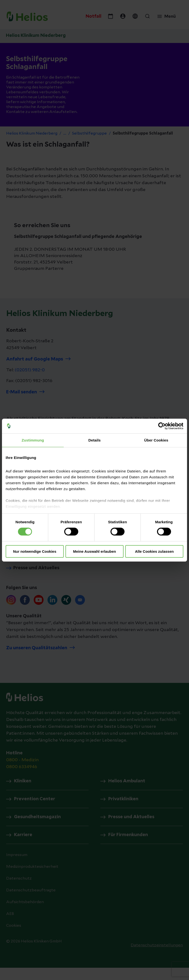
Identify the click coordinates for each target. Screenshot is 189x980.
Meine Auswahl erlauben (95, 551)
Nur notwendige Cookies (35, 551)
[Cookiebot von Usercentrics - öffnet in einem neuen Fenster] (162, 426)
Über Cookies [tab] (156, 440)
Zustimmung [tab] (33, 440)
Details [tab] (94, 440)
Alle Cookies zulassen (154, 551)
